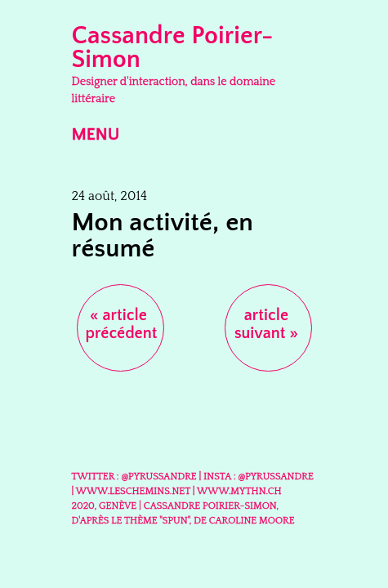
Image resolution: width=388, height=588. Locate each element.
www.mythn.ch (239, 491)
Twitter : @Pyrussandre (134, 477)
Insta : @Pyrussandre (258, 477)
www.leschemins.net (133, 491)
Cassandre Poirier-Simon (173, 48)
